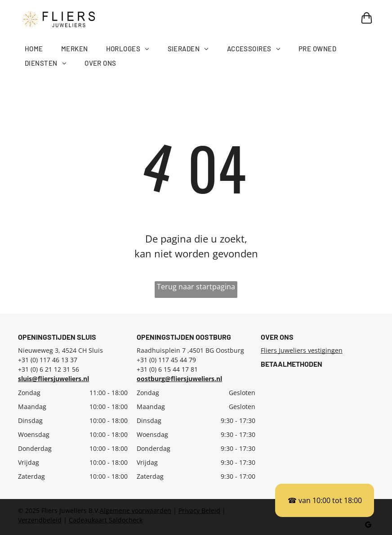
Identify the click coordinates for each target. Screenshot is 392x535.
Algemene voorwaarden (136, 510)
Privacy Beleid (199, 510)
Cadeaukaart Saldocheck (106, 520)
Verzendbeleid (40, 520)
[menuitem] (43, 49)
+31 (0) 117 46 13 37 (48, 360)
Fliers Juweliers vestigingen (302, 350)
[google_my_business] (368, 526)
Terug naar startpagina (196, 287)
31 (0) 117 (155, 360)
